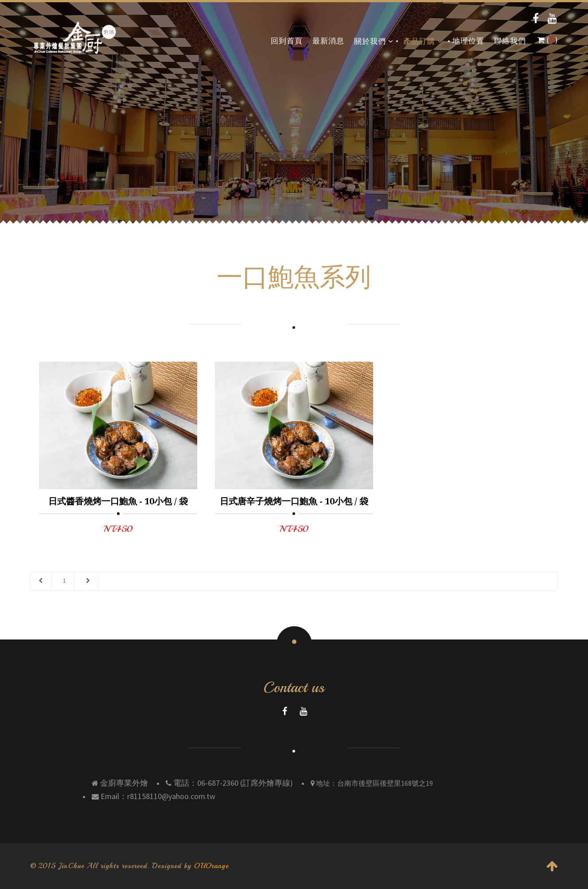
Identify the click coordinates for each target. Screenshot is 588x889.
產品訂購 (423, 41)
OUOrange (211, 866)
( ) (548, 40)
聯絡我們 (510, 41)
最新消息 (328, 41)
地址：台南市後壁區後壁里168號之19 (374, 783)
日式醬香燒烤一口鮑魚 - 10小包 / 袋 (118, 501)
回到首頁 (287, 41)
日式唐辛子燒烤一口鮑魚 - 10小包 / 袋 (294, 501)
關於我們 (374, 41)
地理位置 (468, 41)
